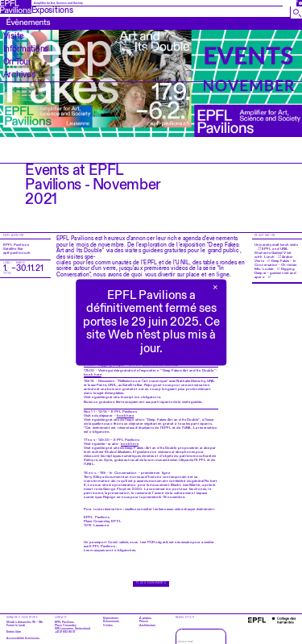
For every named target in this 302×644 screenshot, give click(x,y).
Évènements (111, 621)
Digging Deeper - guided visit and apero (275, 273)
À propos (145, 618)
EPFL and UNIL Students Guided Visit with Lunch (273, 253)
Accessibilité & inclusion (23, 638)
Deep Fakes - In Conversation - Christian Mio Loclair (276, 265)
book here (93, 374)
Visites (108, 625)
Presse (144, 621)
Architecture (147, 625)
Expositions (111, 618)
